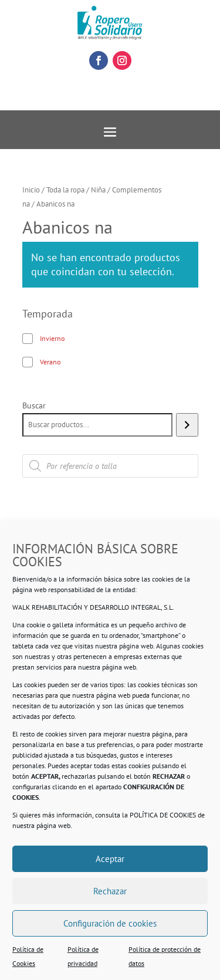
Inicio (31, 190)
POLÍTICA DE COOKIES (163, 815)
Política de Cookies (28, 956)
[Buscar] (187, 425)
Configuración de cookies (110, 923)
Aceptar (110, 859)
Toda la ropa (65, 190)
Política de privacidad (83, 956)
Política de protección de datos (165, 956)
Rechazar (110, 891)
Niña (98, 190)
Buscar (34, 405)
